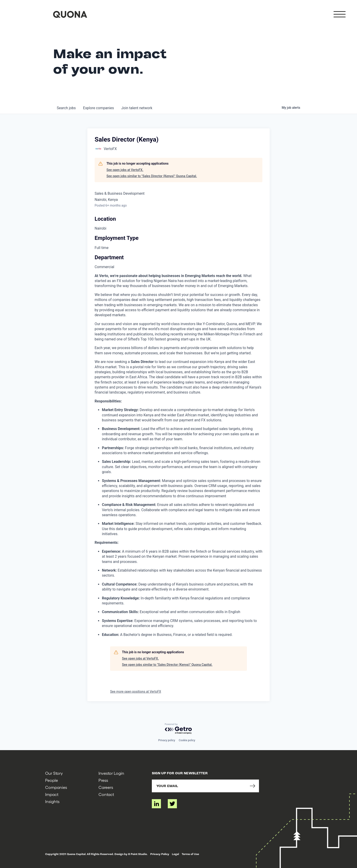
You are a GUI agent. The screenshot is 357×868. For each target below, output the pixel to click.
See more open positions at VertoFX (136, 692)
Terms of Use (190, 854)
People (52, 780)
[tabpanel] (178, 455)
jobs (66, 108)
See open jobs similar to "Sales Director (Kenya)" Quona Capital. (152, 176)
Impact (52, 794)
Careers (106, 787)
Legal (175, 854)
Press (103, 780)
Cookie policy (187, 740)
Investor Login (111, 773)
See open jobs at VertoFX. (125, 170)
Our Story (54, 773)
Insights (52, 801)
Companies (56, 787)
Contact (106, 794)
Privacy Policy (160, 854)
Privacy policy (167, 740)
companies (98, 108)
